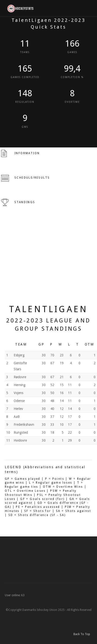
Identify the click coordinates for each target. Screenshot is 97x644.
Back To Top (83, 634)
